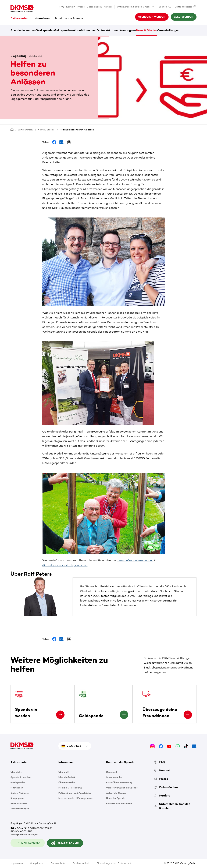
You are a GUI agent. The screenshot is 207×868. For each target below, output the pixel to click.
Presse (81, 7)
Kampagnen (128, 30)
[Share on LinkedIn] (62, 142)
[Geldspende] (124, 715)
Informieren (42, 18)
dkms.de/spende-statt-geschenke (65, 565)
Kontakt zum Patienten (119, 803)
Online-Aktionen (108, 30)
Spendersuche (114, 777)
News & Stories (146, 30)
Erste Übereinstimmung (119, 782)
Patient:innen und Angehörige (75, 793)
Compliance (37, 863)
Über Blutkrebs (67, 782)
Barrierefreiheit (81, 863)
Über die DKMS (67, 777)
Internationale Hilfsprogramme (76, 798)
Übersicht (16, 772)
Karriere (108, 7)
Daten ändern (94, 7)
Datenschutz (58, 863)
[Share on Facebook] (54, 142)
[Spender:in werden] (60, 715)
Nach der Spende (115, 798)
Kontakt (71, 7)
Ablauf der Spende (116, 793)
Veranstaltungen (168, 30)
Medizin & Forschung (70, 788)
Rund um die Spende (69, 18)
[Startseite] (12, 129)
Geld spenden (184, 17)
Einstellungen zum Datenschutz (115, 863)
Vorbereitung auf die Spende (122, 788)
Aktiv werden (19, 18)
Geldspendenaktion (68, 30)
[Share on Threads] (69, 142)
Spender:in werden (152, 17)
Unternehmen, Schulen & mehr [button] (136, 7)
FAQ (62, 7)
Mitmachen (89, 30)
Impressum (17, 863)
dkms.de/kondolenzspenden (135, 560)
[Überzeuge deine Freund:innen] (188, 715)
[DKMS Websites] (185, 7)
